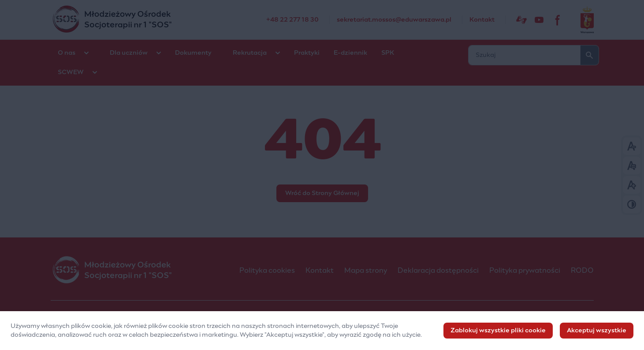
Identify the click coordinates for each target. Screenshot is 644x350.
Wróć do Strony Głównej (322, 193)
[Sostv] (539, 20)
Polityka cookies (267, 271)
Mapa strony (366, 271)
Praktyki (307, 53)
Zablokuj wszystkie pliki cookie (498, 332)
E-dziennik (350, 53)
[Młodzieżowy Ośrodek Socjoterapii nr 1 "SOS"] (158, 20)
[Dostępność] (521, 20)
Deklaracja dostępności (438, 271)
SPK (388, 53)
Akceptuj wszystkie (597, 332)
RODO (582, 271)
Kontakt (320, 271)
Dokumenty (193, 53)
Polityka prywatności (525, 271)
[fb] (558, 20)
